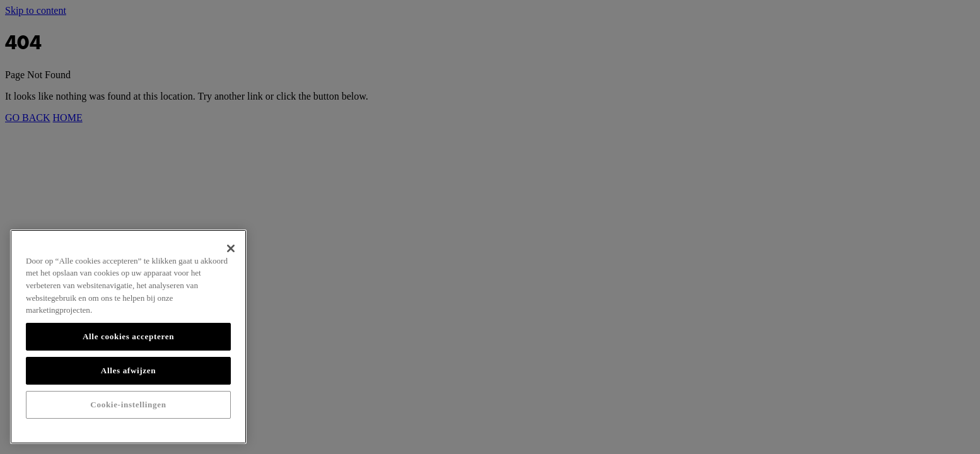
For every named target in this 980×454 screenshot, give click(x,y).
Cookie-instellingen (128, 405)
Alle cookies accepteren (128, 336)
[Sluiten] (231, 248)
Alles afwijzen (128, 370)
